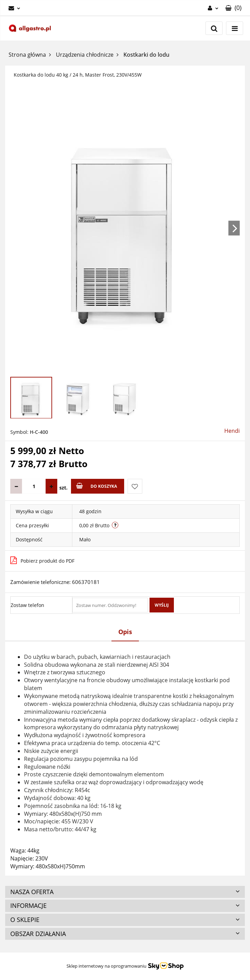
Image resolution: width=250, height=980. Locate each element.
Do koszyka (97, 486)
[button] (233, 8)
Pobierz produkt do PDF (42, 560)
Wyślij (162, 605)
